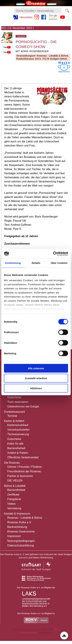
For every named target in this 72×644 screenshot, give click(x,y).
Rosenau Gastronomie (21, 532)
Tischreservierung (18, 434)
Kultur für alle (15, 444)
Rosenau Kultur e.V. (20, 522)
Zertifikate (13, 495)
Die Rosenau (12, 463)
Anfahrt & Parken (18, 453)
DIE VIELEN (15, 481)
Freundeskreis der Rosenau (24, 471)
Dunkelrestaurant (14, 412)
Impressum (14, 536)
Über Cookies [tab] (59, 263)
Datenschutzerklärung (21, 545)
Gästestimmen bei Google (23, 406)
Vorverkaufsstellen (19, 430)
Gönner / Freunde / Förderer (25, 467)
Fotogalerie (14, 499)
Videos (12, 504)
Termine (12, 416)
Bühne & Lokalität (15, 486)
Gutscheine (14, 397)
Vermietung (14, 508)
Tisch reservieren (18, 402)
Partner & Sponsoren (20, 476)
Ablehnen (36, 388)
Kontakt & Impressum (17, 514)
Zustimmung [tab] (13, 263)
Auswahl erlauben (36, 378)
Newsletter (26, 17)
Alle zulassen (36, 368)
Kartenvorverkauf (18, 425)
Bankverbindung (17, 527)
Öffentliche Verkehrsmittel (23, 457)
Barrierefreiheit (16, 448)
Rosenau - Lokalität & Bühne (25, 518)
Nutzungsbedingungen (21, 541)
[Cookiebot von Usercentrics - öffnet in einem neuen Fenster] (53, 254)
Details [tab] (36, 263)
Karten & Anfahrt (14, 421)
